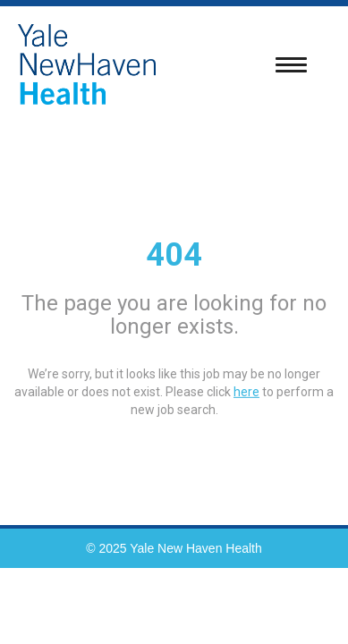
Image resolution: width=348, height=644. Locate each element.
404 (174, 255)
